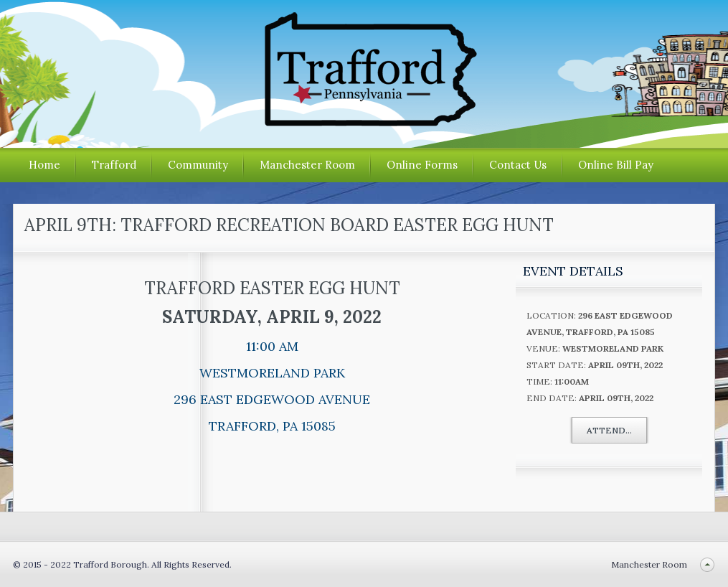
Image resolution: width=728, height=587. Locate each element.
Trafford (114, 165)
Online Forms (422, 165)
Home (44, 165)
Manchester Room (307, 165)
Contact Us (518, 165)
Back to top (707, 564)
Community (198, 165)
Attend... (609, 430)
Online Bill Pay (616, 165)
